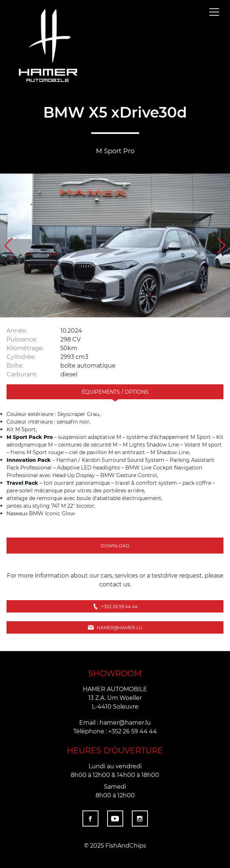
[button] (221, 246)
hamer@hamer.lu (115, 627)
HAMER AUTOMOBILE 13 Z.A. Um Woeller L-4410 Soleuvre (115, 697)
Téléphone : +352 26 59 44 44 (115, 731)
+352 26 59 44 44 (115, 606)
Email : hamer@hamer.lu (115, 722)
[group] (115, 246)
